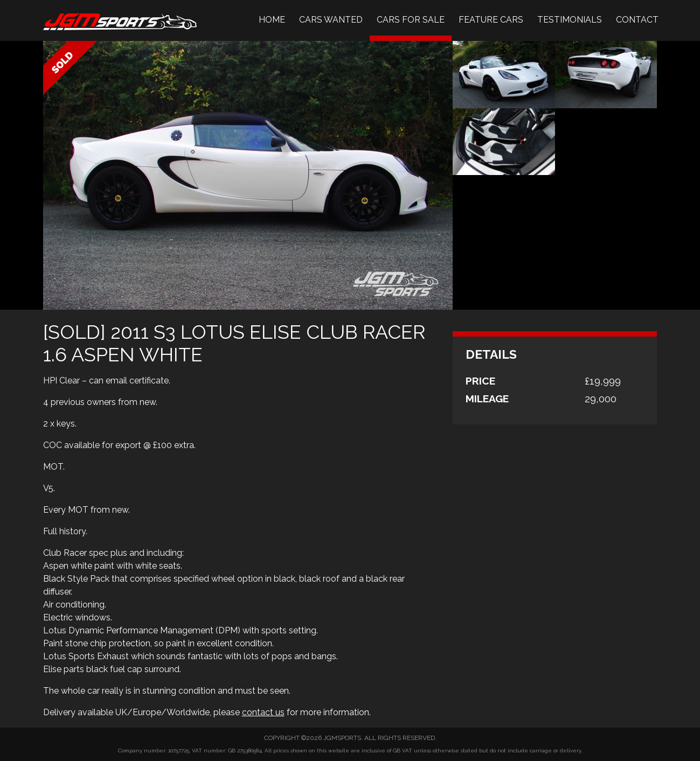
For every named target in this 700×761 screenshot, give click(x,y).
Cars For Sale (411, 20)
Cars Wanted (331, 20)
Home (272, 20)
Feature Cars (491, 20)
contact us (263, 712)
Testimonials (570, 20)
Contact (637, 20)
